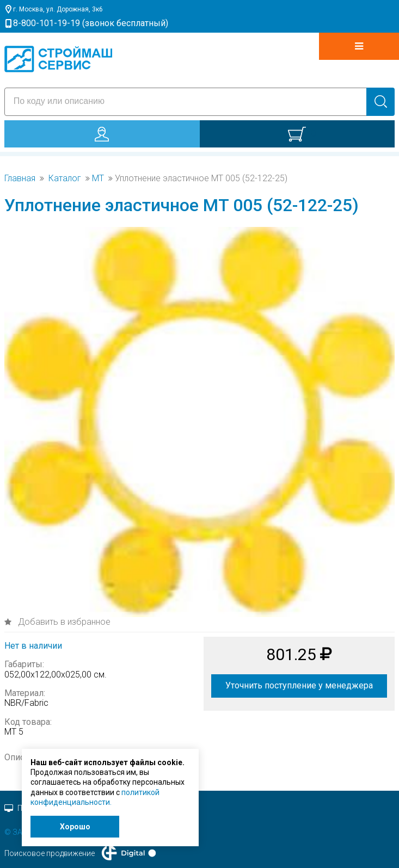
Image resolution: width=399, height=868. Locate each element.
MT (98, 178)
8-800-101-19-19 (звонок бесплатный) (91, 23)
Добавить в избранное (63, 622)
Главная (20, 178)
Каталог (65, 178)
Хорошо (75, 827)
